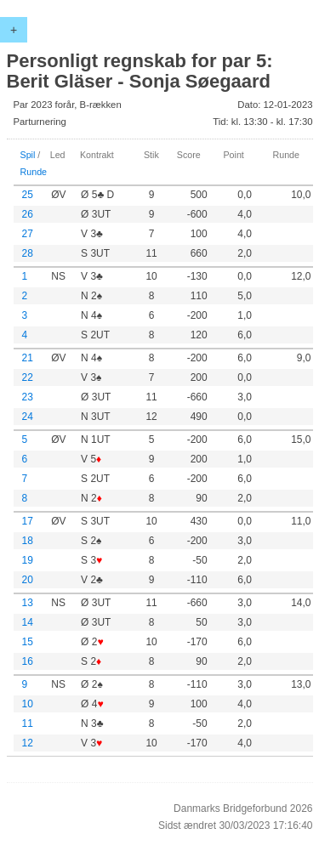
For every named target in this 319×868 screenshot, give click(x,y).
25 (28, 195)
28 (28, 253)
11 (28, 723)
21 (28, 358)
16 (28, 661)
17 (28, 521)
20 (28, 580)
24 (28, 417)
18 (28, 541)
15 (28, 642)
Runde (34, 172)
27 (28, 234)
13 (28, 603)
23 (28, 397)
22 (28, 377)
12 (28, 743)
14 (28, 622)
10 (28, 704)
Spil (28, 155)
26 (28, 214)
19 (28, 560)
